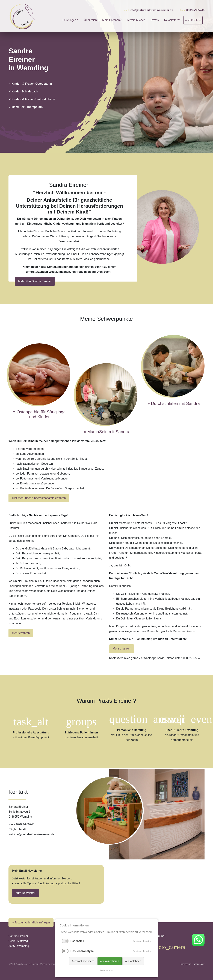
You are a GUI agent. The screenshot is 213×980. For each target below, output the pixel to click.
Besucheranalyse (82, 951)
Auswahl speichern (83, 961)
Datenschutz (199, 964)
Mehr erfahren (21, 633)
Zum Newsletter (25, 893)
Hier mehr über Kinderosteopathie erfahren (39, 498)
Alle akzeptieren (110, 961)
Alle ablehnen (133, 961)
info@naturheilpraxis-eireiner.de (151, 10)
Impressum (186, 964)
